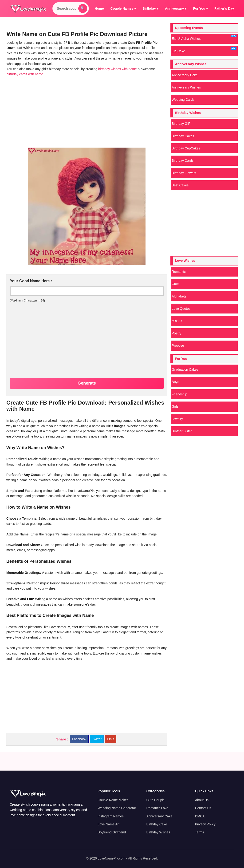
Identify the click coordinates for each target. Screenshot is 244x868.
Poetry (177, 333)
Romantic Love (157, 808)
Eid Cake (204, 50)
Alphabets (179, 296)
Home (99, 8)
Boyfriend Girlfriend (112, 832)
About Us (202, 800)
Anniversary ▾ (176, 8)
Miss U (177, 321)
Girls (175, 406)
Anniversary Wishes (186, 87)
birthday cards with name (25, 74)
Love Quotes (181, 309)
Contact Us (203, 808)
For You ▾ (201, 8)
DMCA (200, 816)
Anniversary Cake (185, 75)
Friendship (179, 394)
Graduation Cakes (185, 370)
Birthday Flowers (184, 173)
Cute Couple (155, 800)
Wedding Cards (183, 100)
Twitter (97, 739)
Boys (175, 382)
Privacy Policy (205, 824)
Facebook (79, 739)
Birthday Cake (157, 824)
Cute (175, 284)
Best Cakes (180, 185)
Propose (178, 346)
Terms (199, 832)
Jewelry (177, 419)
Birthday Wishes (158, 832)
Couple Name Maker (113, 800)
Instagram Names (110, 816)
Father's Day (224, 8)
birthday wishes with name (118, 69)
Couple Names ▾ (123, 8)
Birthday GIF (181, 124)
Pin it (111, 739)
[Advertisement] (86, 112)
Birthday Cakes (183, 136)
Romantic (179, 272)
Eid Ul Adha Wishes (204, 38)
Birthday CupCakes (186, 148)
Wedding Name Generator (117, 808)
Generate (87, 383)
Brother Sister (182, 431)
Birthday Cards (183, 161)
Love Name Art (108, 824)
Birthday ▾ (150, 8)
